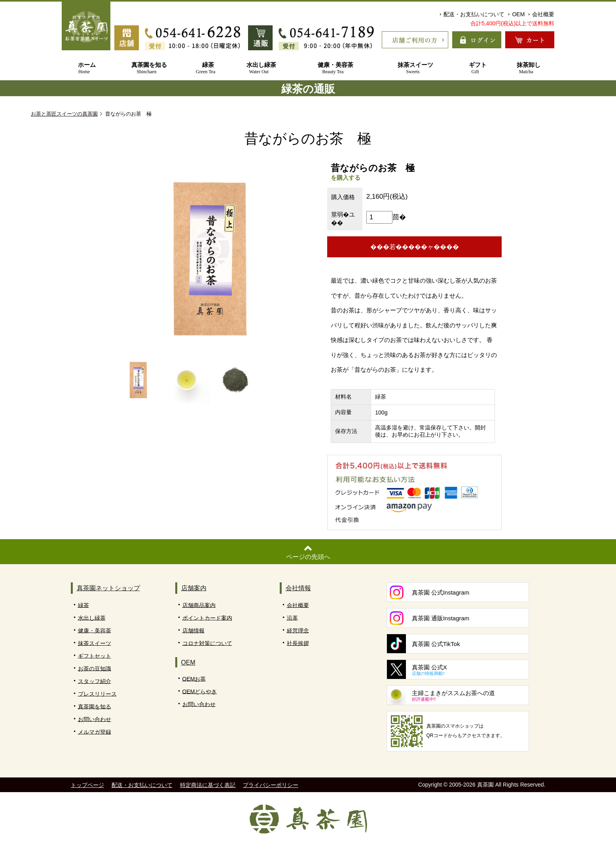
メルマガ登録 (95, 732)
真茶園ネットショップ (108, 588)
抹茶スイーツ (413, 68)
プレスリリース (97, 694)
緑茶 (206, 68)
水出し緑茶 (259, 68)
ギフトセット (95, 656)
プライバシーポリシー (271, 785)
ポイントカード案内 (207, 618)
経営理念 (298, 631)
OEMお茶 (194, 679)
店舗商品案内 (199, 605)
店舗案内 (194, 588)
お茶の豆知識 (95, 669)
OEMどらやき (200, 692)
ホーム (84, 68)
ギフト (475, 68)
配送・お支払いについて (472, 14)
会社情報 (298, 588)
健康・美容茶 (333, 68)
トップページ (87, 785)
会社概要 (541, 14)
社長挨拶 (298, 643)
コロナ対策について (207, 643)
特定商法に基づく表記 (208, 785)
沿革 (292, 618)
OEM (516, 14)
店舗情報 (193, 631)
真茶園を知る (146, 68)
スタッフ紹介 (95, 681)
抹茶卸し (526, 68)
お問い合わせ (95, 719)
